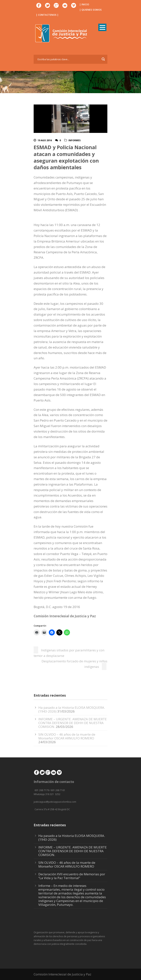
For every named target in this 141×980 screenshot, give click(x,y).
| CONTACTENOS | (47, 15)
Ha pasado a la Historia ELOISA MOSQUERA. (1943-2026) (72, 838)
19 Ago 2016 (45, 140)
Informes (74, 140)
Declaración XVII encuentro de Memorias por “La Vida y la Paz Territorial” (72, 876)
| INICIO (84, 4)
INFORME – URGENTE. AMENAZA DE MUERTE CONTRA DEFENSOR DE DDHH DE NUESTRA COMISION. (73, 723)
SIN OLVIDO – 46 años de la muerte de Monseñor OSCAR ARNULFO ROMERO (67, 736)
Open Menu (102, 27)
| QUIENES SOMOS (91, 10)
